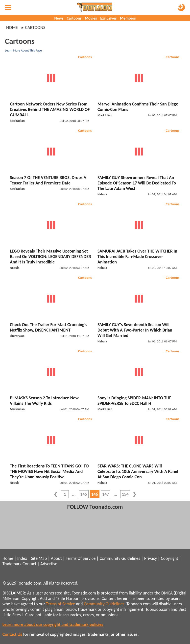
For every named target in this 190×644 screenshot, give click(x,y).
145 (83, 494)
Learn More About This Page (23, 50)
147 (106, 494)
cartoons (35, 27)
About (56, 558)
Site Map (39, 558)
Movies (91, 18)
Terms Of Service (81, 558)
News (59, 18)
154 (125, 494)
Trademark (12, 564)
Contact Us (12, 634)
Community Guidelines (120, 558)
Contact (29, 564)
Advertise (49, 564)
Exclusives (108, 18)
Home (12, 27)
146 (95, 494)
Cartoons (74, 18)
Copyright (169, 558)
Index (22, 558)
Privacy (151, 558)
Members (128, 18)
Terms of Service (61, 604)
